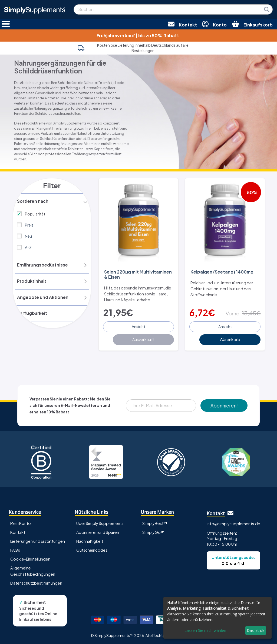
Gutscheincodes (92, 549)
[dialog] (217, 618)
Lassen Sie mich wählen (205, 630)
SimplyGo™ (153, 531)
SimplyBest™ (155, 522)
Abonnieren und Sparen (98, 531)
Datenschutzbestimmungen (36, 582)
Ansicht (138, 326)
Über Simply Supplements (100, 522)
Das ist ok (255, 630)
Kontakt (18, 531)
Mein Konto (21, 522)
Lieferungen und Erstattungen (38, 540)
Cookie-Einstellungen (30, 558)
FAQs (15, 549)
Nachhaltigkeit (90, 540)
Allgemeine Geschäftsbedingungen (33, 570)
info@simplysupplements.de (233, 522)
